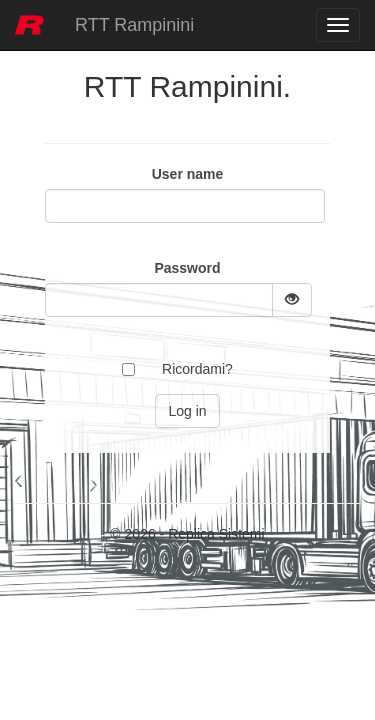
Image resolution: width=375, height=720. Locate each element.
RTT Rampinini (134, 25)
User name (188, 174)
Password (187, 268)
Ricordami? (197, 369)
